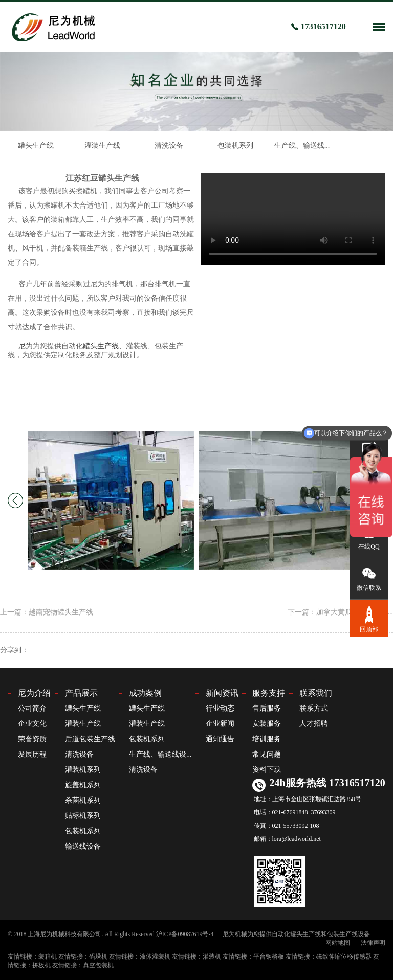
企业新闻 (220, 724)
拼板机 (41, 965)
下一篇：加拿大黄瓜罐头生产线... (341, 612)
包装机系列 (235, 145)
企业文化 (32, 724)
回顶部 (369, 618)
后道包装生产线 (90, 739)
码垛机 (98, 956)
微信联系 (369, 578)
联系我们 (316, 693)
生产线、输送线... (302, 145)
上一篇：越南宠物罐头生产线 (47, 612)
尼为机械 (235, 934)
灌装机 (212, 956)
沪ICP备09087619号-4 (185, 934)
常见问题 (267, 754)
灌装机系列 (83, 770)
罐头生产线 (36, 145)
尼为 (26, 346)
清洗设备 (169, 145)
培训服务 (267, 739)
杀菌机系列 (83, 800)
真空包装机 (98, 965)
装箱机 (48, 956)
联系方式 (314, 708)
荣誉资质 (32, 739)
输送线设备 (83, 846)
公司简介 (32, 708)
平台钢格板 (269, 956)
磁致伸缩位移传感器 (344, 956)
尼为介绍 (34, 693)
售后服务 (267, 708)
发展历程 (32, 754)
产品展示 (81, 693)
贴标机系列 (83, 816)
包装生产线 (342, 934)
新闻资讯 (222, 693)
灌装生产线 (102, 145)
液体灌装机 (155, 956)
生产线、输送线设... (160, 754)
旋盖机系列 (83, 785)
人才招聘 (314, 724)
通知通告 (220, 739)
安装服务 (267, 724)
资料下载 (267, 770)
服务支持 (269, 693)
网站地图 (338, 943)
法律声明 (373, 943)
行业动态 (220, 708)
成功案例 (145, 693)
